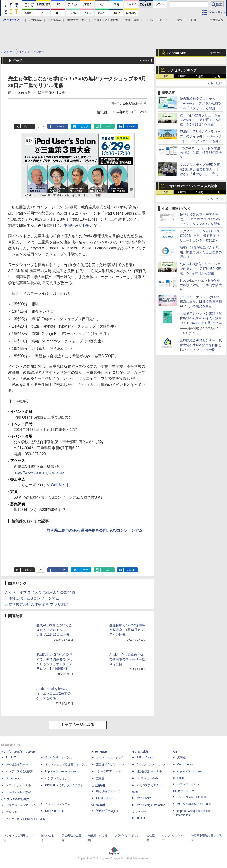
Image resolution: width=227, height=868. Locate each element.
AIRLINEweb (145, 757)
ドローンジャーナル (18, 785)
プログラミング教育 (106, 20)
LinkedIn (131, 127)
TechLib (141, 818)
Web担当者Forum (17, 764)
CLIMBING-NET (106, 798)
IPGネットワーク (183, 791)
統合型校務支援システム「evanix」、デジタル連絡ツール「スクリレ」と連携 (201, 103)
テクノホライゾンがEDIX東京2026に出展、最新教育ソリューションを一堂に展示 (200, 236)
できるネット (14, 812)
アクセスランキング (182, 70)
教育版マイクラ (77, 20)
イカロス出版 (140, 752)
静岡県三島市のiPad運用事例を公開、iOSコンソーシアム (95, 530)
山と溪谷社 (98, 785)
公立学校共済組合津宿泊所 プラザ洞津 (37, 604)
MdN (135, 792)
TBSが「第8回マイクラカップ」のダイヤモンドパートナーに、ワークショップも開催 (201, 136)
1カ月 (217, 76)
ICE (175, 752)
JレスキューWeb (147, 778)
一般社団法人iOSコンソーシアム (32, 598)
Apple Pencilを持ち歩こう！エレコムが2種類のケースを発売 (54, 693)
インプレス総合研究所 (20, 771)
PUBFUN (178, 778)
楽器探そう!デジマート (110, 764)
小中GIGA (36, 20)
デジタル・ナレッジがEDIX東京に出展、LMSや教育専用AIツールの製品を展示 (201, 302)
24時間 (182, 76)
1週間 (200, 76)
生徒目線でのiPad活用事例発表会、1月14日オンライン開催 (127, 630)
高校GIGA (55, 20)
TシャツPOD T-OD (109, 771)
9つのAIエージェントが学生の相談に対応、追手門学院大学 (201, 153)
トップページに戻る (78, 725)
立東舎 (100, 778)
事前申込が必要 (77, 225)
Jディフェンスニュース (151, 764)
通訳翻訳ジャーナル (149, 771)
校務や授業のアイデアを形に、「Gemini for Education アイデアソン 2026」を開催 (200, 219)
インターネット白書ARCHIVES (25, 819)
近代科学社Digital (107, 811)
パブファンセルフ (188, 784)
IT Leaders (12, 778)
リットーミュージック (110, 757)
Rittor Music (99, 752)
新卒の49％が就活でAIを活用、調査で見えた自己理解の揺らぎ (201, 252)
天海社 (181, 757)
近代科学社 (98, 805)
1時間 (165, 76)
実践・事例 (132, 20)
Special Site (177, 53)
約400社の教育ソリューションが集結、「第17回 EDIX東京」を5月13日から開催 (200, 120)
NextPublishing (54, 811)
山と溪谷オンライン (109, 791)
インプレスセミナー (58, 778)
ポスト (27, 127)
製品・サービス (187, 20)
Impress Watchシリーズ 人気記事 (192, 186)
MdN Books (144, 798)
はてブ (84, 127)
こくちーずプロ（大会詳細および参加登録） (42, 592)
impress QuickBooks (190, 771)
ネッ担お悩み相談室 (18, 792)
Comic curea (185, 764)
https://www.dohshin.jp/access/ (39, 473)
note (107, 127)
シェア (61, 127)
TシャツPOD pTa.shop (192, 797)
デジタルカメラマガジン (21, 805)
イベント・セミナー (158, 20)
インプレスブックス (58, 804)
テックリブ (139, 812)
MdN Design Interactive (151, 805)
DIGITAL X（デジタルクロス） (64, 785)
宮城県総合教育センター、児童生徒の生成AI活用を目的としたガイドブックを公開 (201, 345)
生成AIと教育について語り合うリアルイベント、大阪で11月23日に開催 (54, 630)
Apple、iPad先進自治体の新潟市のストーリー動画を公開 (127, 659)
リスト (41, 127)
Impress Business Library (61, 771)
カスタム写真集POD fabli (194, 804)
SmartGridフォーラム (58, 757)
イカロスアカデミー (149, 785)
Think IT (11, 757)
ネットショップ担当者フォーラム (66, 764)
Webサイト (60, 485)
